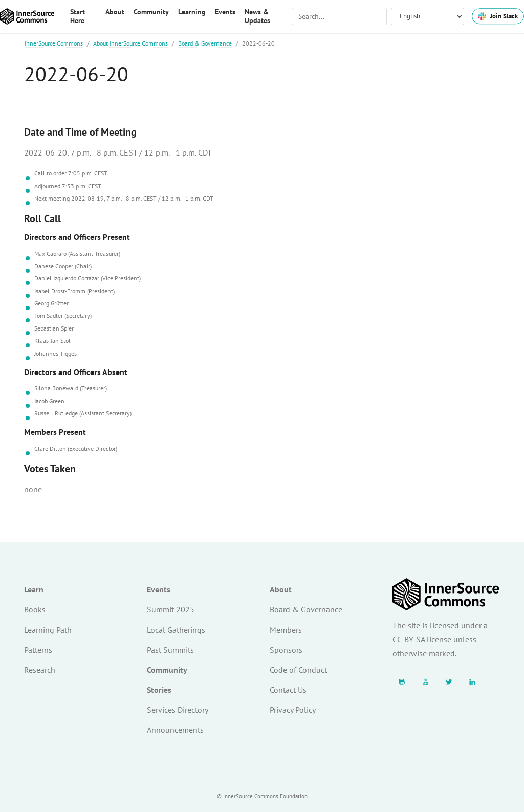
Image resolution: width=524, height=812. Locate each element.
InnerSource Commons (54, 43)
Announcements (175, 730)
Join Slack (498, 16)
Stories (159, 690)
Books (35, 609)
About (281, 589)
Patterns (38, 650)
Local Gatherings (176, 630)
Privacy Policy (293, 710)
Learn (34, 589)
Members (286, 630)
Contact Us (288, 690)
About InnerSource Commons (130, 43)
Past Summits (170, 650)
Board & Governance (205, 43)
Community (167, 670)
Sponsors (286, 650)
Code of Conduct (298, 670)
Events (159, 589)
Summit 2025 (171, 609)
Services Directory (178, 710)
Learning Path (48, 630)
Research (40, 670)
